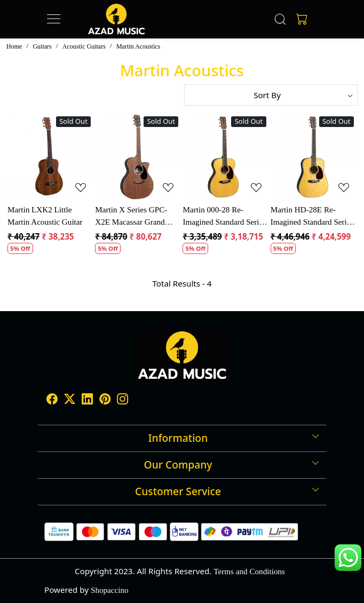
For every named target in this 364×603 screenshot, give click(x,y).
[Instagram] (122, 400)
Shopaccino (110, 590)
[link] (280, 19)
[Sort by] (271, 95)
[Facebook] (52, 400)
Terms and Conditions (249, 571)
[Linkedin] (87, 400)
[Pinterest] (105, 400)
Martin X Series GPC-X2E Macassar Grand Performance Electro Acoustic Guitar (131, 217)
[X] (70, 400)
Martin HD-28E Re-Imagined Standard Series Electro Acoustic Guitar (312, 217)
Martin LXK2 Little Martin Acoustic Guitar (45, 216)
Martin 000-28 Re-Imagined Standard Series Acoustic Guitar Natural (224, 217)
